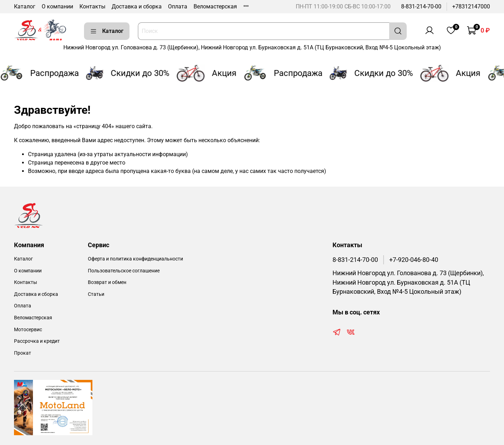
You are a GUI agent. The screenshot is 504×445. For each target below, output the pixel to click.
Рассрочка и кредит (37, 341)
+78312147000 (471, 6)
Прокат (23, 353)
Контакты (92, 6)
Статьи (96, 294)
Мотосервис (28, 330)
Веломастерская (215, 6)
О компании (57, 6)
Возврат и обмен (107, 282)
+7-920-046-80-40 (414, 260)
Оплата (178, 6)
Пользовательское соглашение (124, 271)
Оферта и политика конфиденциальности (135, 259)
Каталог (25, 6)
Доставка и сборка (137, 6)
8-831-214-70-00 (421, 6)
